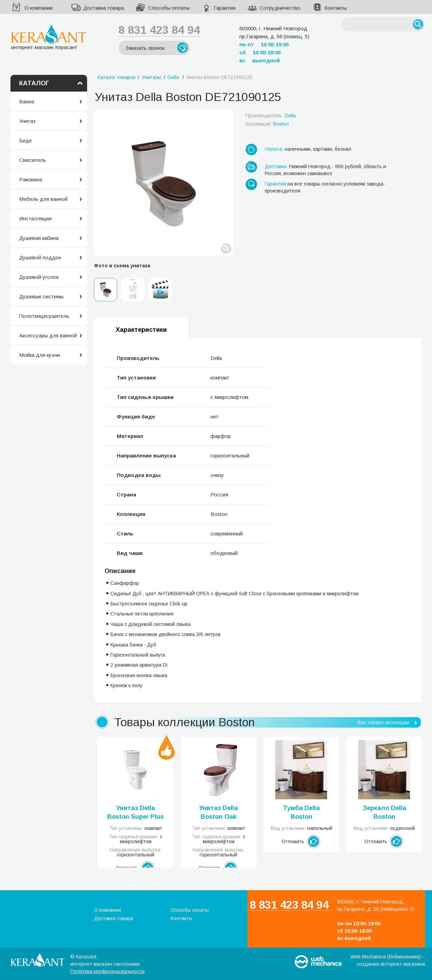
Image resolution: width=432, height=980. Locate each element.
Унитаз (27, 121)
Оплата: (274, 149)
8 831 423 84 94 (159, 30)
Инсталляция (35, 218)
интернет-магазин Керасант (49, 37)
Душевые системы (41, 296)
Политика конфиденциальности (107, 971)
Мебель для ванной (43, 199)
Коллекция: (267, 124)
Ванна (27, 101)
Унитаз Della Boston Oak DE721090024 (219, 813)
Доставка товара (104, 8)
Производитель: (271, 116)
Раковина (31, 179)
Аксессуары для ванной (48, 335)
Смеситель (33, 160)
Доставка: (276, 166)
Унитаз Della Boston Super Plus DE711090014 (136, 813)
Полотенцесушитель (44, 316)
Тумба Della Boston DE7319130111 (302, 813)
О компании (38, 8)
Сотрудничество (280, 8)
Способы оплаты (169, 8)
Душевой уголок (39, 277)
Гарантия (225, 8)
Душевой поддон (40, 257)
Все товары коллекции (383, 722)
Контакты (335, 8)
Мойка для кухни (40, 355)
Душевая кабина (39, 238)
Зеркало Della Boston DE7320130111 (384, 813)
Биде (25, 140)
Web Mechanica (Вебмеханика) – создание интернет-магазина (388, 960)
